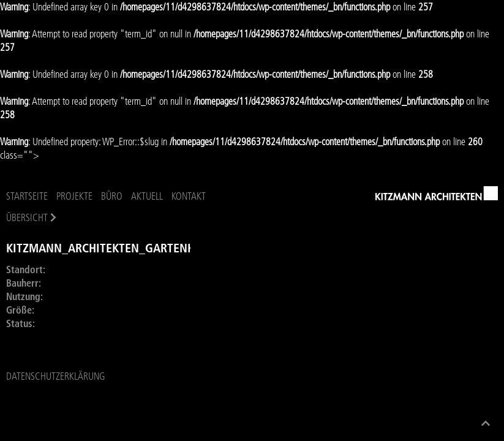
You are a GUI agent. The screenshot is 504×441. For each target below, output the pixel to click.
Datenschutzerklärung (55, 376)
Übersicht (27, 217)
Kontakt (189, 196)
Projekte (74, 196)
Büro (112, 196)
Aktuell (147, 196)
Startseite (27, 196)
